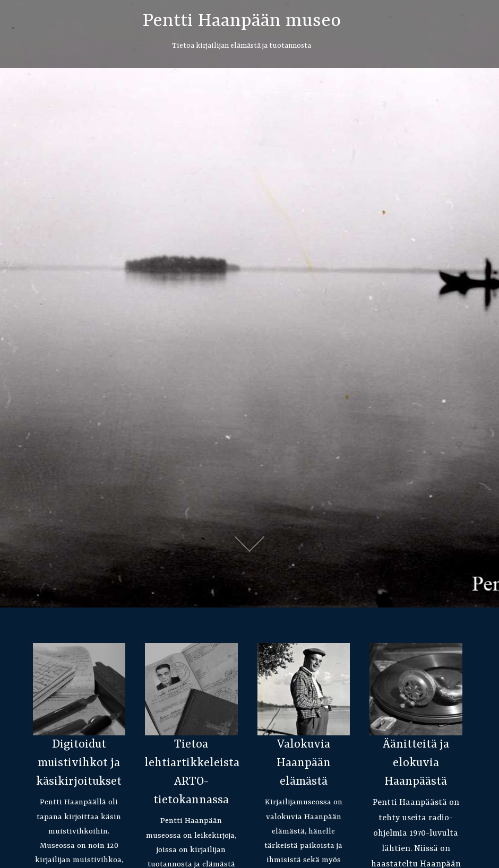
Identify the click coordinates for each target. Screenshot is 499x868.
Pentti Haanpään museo (242, 21)
